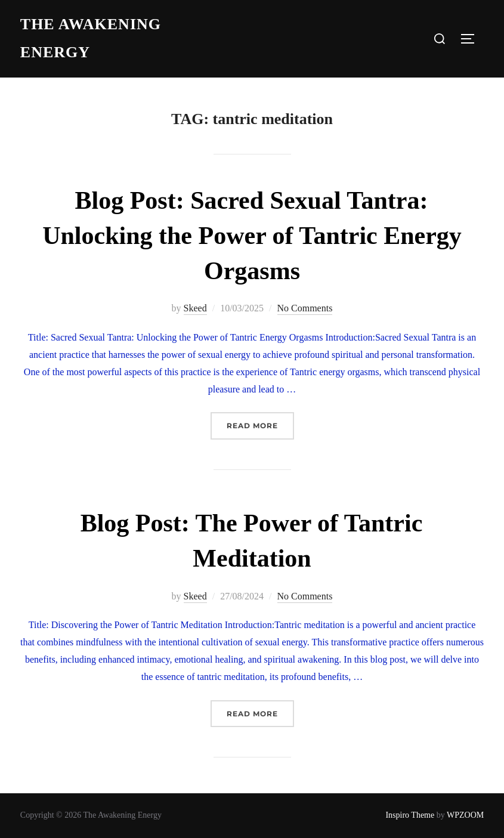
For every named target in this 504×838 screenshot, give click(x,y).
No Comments (305, 308)
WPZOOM (465, 815)
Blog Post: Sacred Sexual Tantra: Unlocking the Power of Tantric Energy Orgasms (252, 236)
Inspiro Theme (410, 815)
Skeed (195, 308)
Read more (260, 424)
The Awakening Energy (91, 38)
